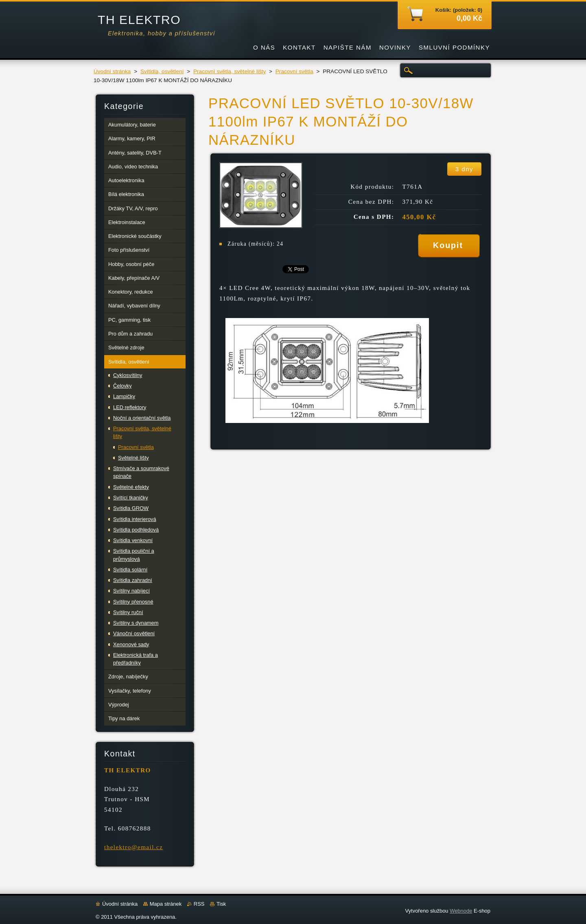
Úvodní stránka (112, 71)
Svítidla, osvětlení (162, 71)
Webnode (461, 911)
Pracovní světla (294, 71)
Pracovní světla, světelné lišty (230, 71)
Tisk (221, 904)
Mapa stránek (166, 904)
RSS (199, 904)
